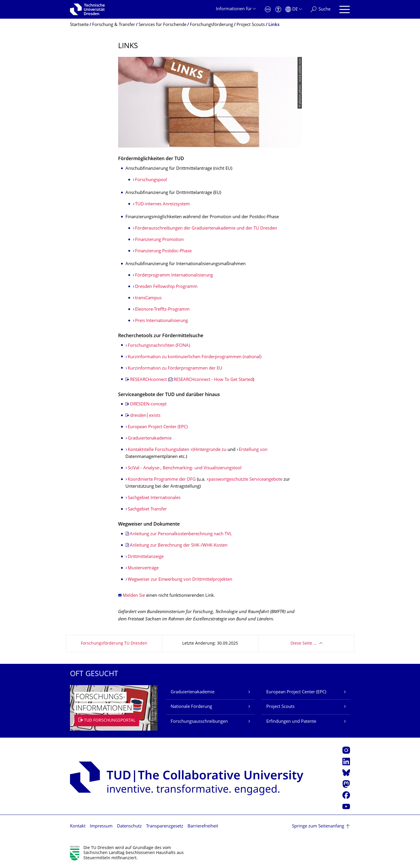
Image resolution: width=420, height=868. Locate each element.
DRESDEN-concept (148, 404)
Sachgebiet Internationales (154, 498)
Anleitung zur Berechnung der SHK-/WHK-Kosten (179, 546)
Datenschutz (129, 826)
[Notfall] (268, 9)
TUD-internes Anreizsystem (162, 204)
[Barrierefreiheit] (278, 9)
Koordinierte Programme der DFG (162, 480)
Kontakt (78, 826)
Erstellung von (253, 450)
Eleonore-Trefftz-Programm (162, 310)
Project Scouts (280, 707)
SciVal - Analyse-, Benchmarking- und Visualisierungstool (185, 468)
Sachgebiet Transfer (147, 509)
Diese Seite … (303, 644)
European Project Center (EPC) (158, 427)
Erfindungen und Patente (291, 722)
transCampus (148, 298)
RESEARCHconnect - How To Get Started (213, 380)
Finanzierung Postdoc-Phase (163, 251)
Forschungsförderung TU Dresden (114, 644)
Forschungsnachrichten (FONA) (159, 346)
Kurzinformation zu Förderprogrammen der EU (175, 369)
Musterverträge (143, 568)
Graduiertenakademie (150, 439)
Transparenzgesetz (165, 826)
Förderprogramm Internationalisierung (174, 275)
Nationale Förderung (191, 707)
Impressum (101, 826)
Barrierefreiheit (203, 826)
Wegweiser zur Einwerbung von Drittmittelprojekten (180, 580)
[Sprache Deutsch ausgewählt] (294, 9)
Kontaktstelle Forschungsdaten (159, 450)
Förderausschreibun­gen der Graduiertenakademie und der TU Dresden (206, 229)
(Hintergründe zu (209, 450)
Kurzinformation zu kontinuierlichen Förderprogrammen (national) (195, 357)
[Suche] (321, 9)
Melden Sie (134, 596)
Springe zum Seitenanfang (318, 826)
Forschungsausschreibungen (199, 722)
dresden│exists (145, 416)
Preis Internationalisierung (161, 321)
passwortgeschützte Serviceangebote (245, 480)
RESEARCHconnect (148, 380)
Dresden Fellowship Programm (166, 287)
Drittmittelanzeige (146, 557)
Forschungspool (151, 180)
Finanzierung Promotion (159, 240)
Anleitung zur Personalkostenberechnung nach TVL (181, 534)
